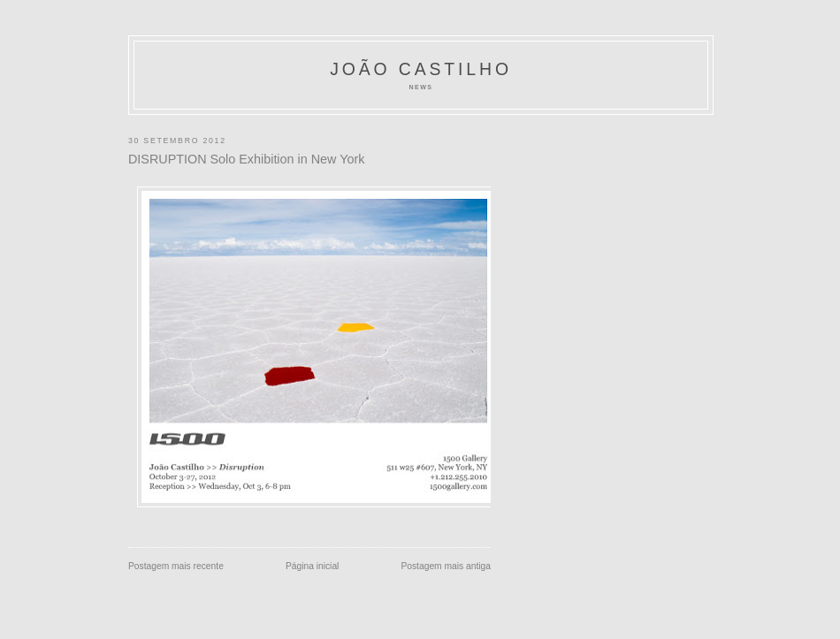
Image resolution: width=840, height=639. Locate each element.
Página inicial (313, 566)
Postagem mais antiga (446, 566)
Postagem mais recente (176, 566)
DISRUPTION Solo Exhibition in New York (246, 159)
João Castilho (421, 69)
